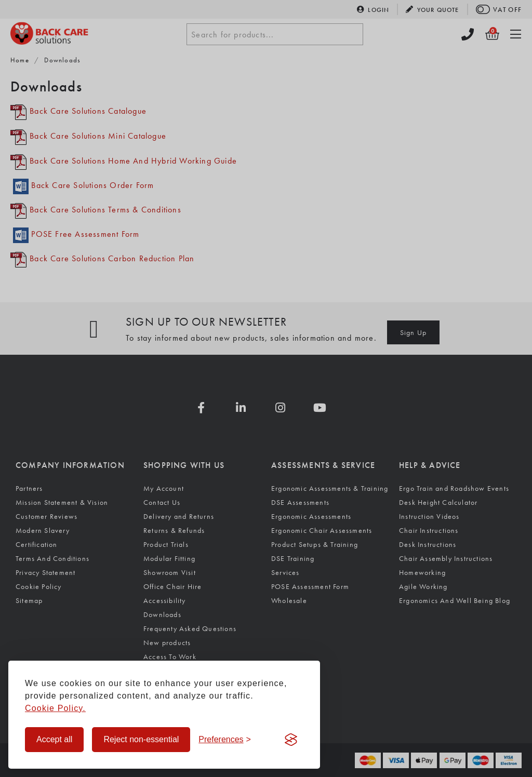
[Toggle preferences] (225, 740)
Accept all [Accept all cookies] (54, 739)
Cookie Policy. (55, 708)
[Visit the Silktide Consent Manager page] (291, 740)
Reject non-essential (141, 739)
